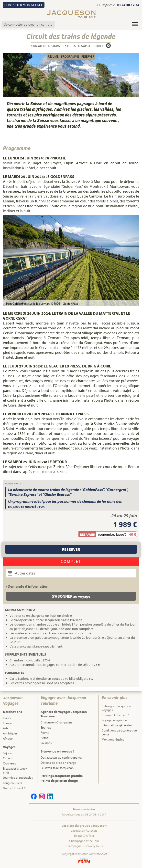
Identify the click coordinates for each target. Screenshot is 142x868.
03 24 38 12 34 (128, 5)
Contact (24, 5)
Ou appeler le (106, 5)
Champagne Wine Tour (84, 841)
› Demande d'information (27, 586)
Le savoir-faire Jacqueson (57, 768)
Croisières (9, 763)
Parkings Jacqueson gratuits (62, 776)
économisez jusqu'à (112, 534)
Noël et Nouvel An (15, 788)
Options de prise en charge (58, 763)
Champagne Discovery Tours (84, 846)
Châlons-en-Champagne (57, 722)
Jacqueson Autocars (84, 830)
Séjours (8, 753)
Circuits (8, 758)
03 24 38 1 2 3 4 (96, 814)
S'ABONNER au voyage (71, 596)
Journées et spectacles (18, 777)
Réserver (88, 56)
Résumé (53, 56)
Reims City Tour (84, 836)
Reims (45, 732)
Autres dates (21, 573)
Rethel (45, 738)
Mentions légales (113, 739)
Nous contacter (84, 809)
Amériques (10, 733)
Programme (70, 56)
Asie (6, 728)
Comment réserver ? (115, 715)
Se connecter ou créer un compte (28, 24)
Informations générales (117, 725)
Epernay (46, 727)
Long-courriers (12, 783)
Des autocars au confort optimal (61, 757)
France (7, 718)
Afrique (8, 738)
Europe (8, 723)
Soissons (46, 743)
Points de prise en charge (59, 781)
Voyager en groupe (114, 720)
